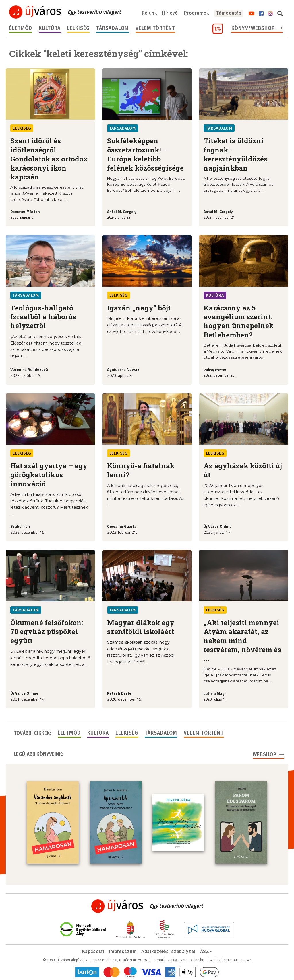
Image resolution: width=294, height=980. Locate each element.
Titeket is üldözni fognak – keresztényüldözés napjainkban (235, 154)
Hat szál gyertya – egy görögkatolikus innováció (49, 475)
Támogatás (229, 13)
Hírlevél (170, 13)
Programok (197, 13)
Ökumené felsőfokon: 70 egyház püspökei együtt (47, 632)
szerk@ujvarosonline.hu (185, 960)
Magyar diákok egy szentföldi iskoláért (141, 627)
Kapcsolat (93, 951)
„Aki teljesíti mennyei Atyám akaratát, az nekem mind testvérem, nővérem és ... (242, 640)
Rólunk (149, 13)
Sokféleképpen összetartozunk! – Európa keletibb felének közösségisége (145, 154)
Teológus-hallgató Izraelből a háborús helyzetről (43, 317)
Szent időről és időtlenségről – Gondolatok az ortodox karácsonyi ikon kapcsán (49, 159)
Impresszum (123, 951)
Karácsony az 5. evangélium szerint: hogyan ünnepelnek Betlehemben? (239, 321)
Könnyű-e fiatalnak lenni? (141, 470)
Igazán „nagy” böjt (139, 308)
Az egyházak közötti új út (243, 470)
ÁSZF (206, 951)
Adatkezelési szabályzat (168, 951)
